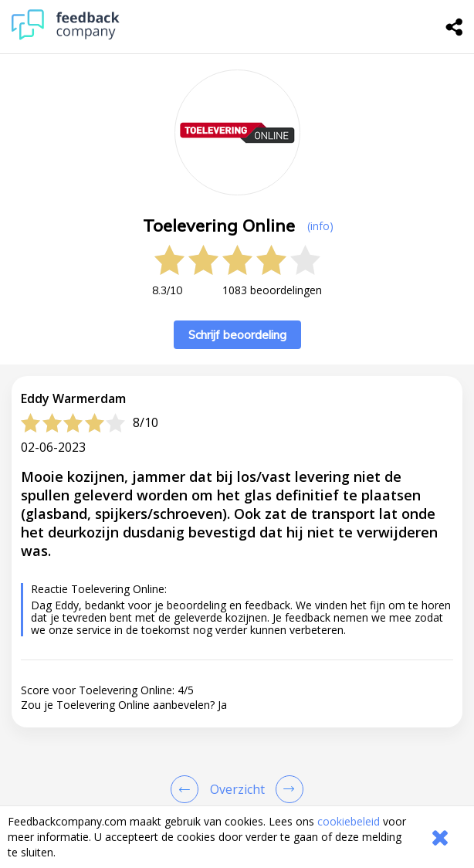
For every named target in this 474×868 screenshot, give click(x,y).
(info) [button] (320, 226)
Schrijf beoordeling (237, 335)
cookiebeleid (349, 821)
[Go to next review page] (286, 789)
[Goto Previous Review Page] (188, 789)
